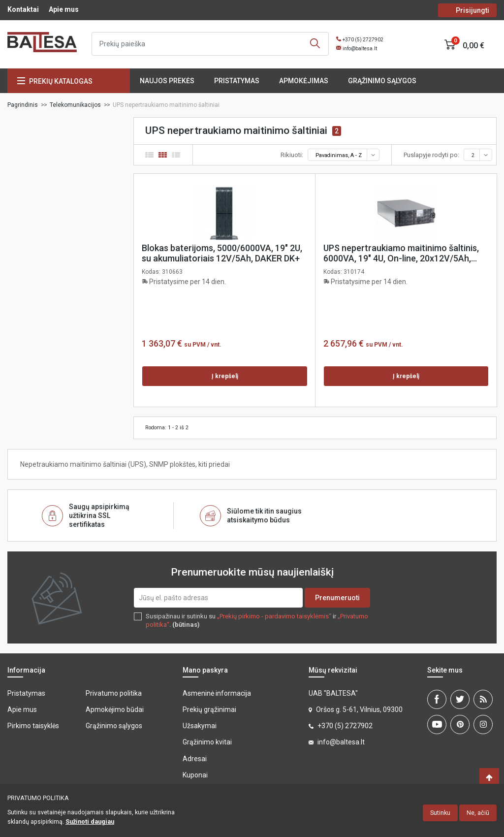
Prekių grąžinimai (209, 709)
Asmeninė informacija (217, 693)
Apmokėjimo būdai (115, 709)
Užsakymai (200, 726)
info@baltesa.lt (360, 48)
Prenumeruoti (337, 598)
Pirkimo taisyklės (33, 726)
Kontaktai (23, 9)
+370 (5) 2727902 (363, 40)
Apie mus (64, 9)
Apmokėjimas (304, 81)
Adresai (195, 759)
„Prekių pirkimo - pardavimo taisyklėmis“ (274, 616)
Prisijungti (472, 10)
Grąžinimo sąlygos (382, 81)
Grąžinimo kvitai (207, 742)
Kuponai (195, 775)
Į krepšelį (225, 376)
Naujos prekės (167, 81)
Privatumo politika (114, 693)
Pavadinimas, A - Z (347, 155)
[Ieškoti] (210, 44)
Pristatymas (237, 81)
